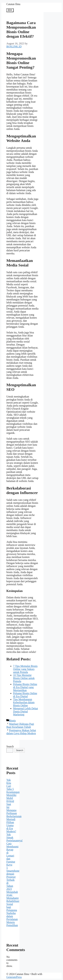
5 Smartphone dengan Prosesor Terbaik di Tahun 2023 (13, 878)
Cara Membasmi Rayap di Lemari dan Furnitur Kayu (12, 854)
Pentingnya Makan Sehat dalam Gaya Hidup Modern (21, 732)
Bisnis (12, 721)
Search (10, 746)
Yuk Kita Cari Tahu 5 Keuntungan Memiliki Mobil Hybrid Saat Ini (13, 794)
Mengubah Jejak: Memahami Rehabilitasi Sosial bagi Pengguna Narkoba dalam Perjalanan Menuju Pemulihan (13, 909)
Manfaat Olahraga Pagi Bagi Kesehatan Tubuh (20, 725)
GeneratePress (14, 977)
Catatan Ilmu (13, 4)
